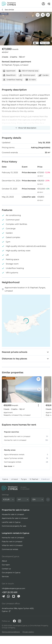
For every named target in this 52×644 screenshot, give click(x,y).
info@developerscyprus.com (13, 588)
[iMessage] (14, 596)
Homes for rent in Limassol (13, 538)
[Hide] (48, 15)
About (4, 561)
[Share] (43, 15)
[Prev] (5, 389)
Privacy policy (28, 632)
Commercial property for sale (14, 526)
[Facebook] (14, 621)
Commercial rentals (10, 549)
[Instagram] (20, 621)
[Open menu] (49, 4)
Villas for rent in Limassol (12, 545)
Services (5, 576)
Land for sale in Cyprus (11, 522)
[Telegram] (3, 596)
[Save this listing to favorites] (38, 15)
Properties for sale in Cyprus (16, 510)
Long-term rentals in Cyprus (16, 533)
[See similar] (8, 10)
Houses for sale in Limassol (13, 514)
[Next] (39, 389)
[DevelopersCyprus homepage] (9, 4)
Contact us (6, 569)
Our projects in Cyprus (11, 573)
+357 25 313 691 (10, 592)
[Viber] (19, 596)
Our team (6, 565)
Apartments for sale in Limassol (15, 518)
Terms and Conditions (11, 632)
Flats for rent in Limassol (12, 542)
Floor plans (45, 43)
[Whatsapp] (8, 596)
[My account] (43, 4)
